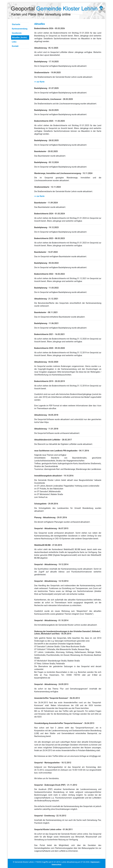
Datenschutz (56, 865)
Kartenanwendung (20, 29)
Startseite (16, 24)
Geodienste (17, 33)
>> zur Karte (39, 82)
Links (14, 42)
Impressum (95, 862)
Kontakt (15, 46)
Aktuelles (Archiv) (20, 37)
